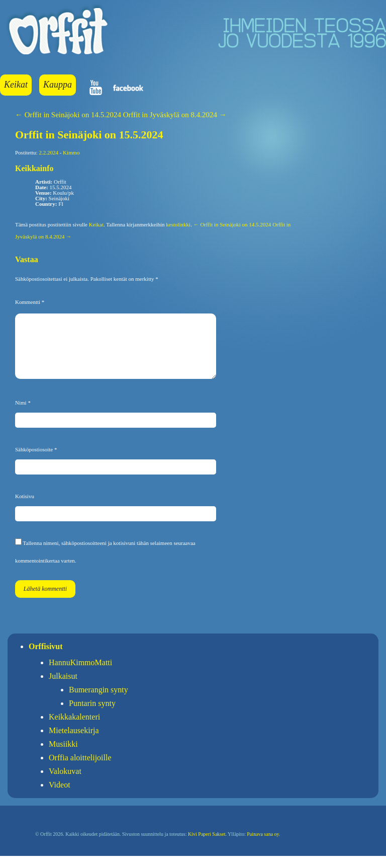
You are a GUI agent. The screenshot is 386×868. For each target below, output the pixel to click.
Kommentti (30, 302)
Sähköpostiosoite (36, 461)
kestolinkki (178, 224)
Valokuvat (65, 783)
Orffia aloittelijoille (80, 770)
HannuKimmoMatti (80, 675)
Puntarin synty (92, 715)
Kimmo (71, 152)
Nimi (23, 415)
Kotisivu (25, 508)
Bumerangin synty (99, 702)
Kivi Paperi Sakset (207, 846)
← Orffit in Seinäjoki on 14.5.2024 (68, 115)
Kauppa (58, 85)
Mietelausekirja (74, 742)
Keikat (16, 85)
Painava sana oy (263, 846)
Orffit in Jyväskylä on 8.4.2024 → (175, 115)
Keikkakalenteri (74, 729)
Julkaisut (63, 688)
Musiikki (63, 756)
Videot (60, 797)
